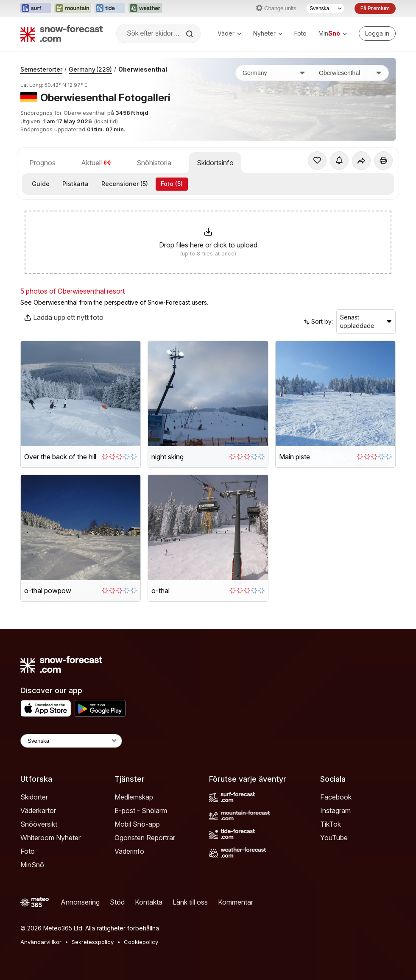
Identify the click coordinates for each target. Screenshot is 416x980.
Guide (41, 184)
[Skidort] (350, 73)
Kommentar (236, 902)
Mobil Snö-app (137, 824)
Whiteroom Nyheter (50, 838)
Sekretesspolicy (93, 942)
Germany (90, 69)
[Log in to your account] (377, 33)
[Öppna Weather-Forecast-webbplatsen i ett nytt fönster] (145, 8)
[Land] (274, 73)
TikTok (331, 824)
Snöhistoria (154, 163)
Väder (229, 33)
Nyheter (268, 33)
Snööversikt (39, 824)
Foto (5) (172, 184)
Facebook (336, 797)
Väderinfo (129, 851)
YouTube (334, 838)
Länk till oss (190, 902)
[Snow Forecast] (61, 33)
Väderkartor (38, 811)
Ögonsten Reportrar (145, 838)
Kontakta (149, 902)
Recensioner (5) (125, 184)
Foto (300, 33)
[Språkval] (325, 8)
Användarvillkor (41, 942)
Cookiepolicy (141, 942)
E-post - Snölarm (141, 811)
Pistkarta (75, 184)
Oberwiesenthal (143, 69)
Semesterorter (41, 69)
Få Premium (375, 8)
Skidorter (34, 797)
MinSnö (32, 865)
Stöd (117, 902)
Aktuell (96, 163)
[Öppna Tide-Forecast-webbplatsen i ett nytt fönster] (110, 8)
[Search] (190, 34)
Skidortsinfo (215, 163)
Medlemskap (134, 797)
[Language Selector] (71, 741)
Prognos (42, 163)
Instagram (335, 811)
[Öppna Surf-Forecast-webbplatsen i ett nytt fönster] (36, 8)
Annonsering (80, 902)
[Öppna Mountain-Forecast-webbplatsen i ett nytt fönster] (73, 8)
